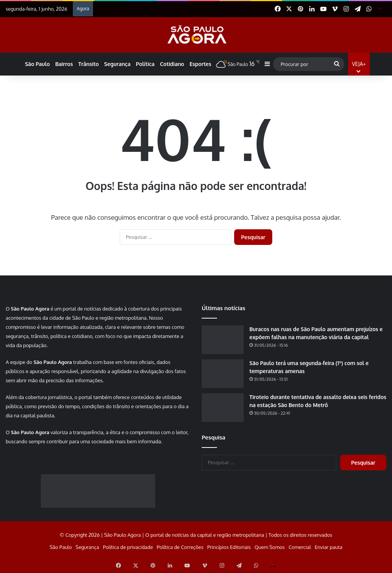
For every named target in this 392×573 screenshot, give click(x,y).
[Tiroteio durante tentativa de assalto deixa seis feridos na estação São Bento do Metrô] (223, 408)
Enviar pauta (328, 547)
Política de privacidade (128, 547)
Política (145, 64)
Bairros (64, 64)
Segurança (117, 64)
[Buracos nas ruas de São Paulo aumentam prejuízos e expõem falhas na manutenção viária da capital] (223, 340)
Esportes (200, 64)
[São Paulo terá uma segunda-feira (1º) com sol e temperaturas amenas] (223, 374)
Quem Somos (269, 547)
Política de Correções (180, 547)
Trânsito (88, 64)
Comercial (300, 547)
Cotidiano (172, 64)
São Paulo (37, 64)
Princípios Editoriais (229, 547)
